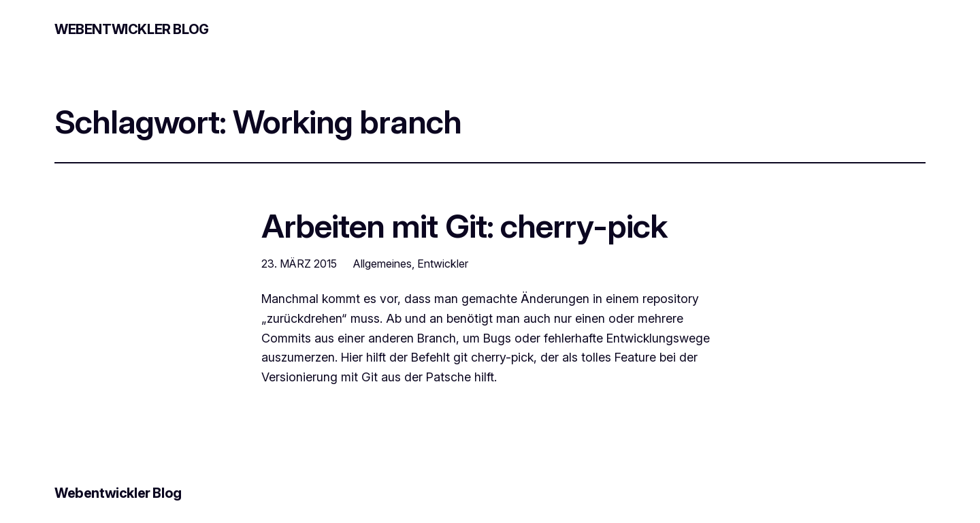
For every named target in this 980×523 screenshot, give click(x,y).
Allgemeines (382, 264)
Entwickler (443, 264)
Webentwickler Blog (132, 29)
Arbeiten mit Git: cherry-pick (464, 226)
